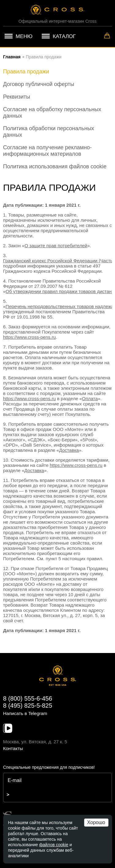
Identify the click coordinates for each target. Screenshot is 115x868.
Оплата (90, 399)
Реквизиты (17, 97)
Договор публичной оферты (39, 84)
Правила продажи (26, 72)
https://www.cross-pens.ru (29, 337)
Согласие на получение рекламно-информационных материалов (47, 151)
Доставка (69, 450)
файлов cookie (54, 845)
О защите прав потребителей (56, 246)
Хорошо (96, 822)
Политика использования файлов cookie (55, 166)
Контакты (13, 748)
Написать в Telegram (25, 713)
